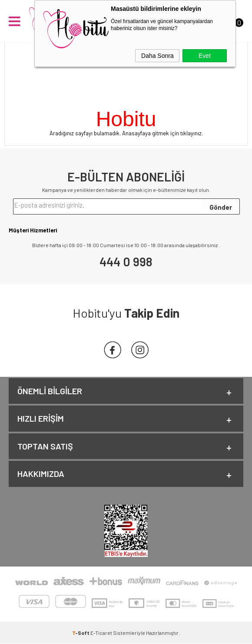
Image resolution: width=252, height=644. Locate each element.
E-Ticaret (101, 633)
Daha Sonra (157, 56)
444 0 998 (126, 262)
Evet (205, 56)
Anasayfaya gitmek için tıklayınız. (162, 133)
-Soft (81, 633)
